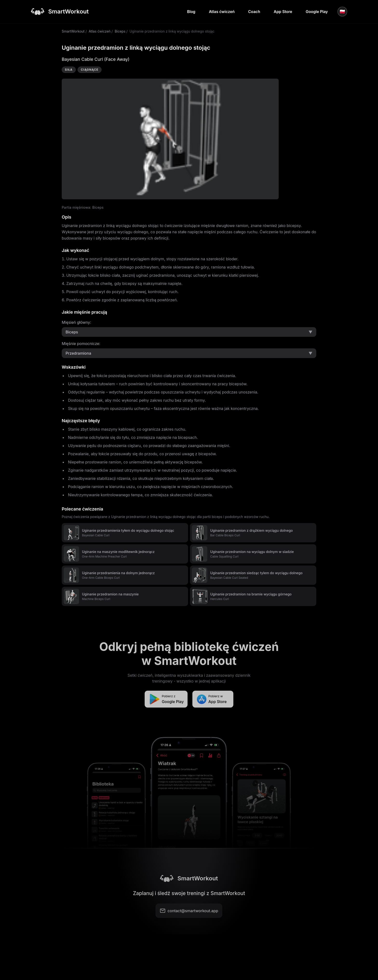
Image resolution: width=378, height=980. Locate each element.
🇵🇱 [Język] (342, 11)
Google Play (317, 12)
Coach (254, 12)
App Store (283, 12)
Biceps (120, 31)
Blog (191, 12)
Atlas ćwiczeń (222, 12)
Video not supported (170, 139)
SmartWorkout (73, 31)
